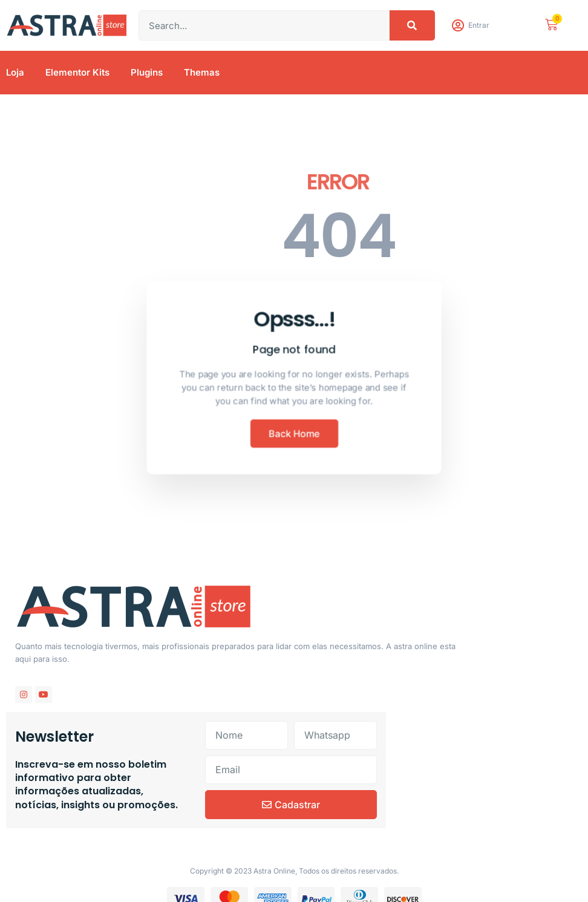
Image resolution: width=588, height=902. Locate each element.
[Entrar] (458, 26)
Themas (202, 72)
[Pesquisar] (412, 25)
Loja (15, 72)
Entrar (479, 25)
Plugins (147, 72)
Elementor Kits (77, 72)
